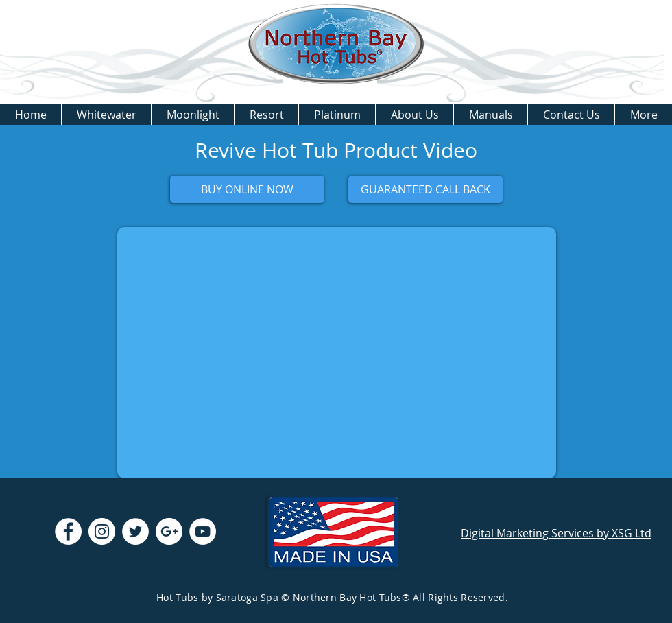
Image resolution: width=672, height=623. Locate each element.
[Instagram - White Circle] (102, 531)
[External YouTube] (337, 353)
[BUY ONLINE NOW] (247, 189)
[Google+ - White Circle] (169, 531)
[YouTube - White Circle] (203, 531)
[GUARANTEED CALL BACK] (425, 189)
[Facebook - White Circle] (68, 531)
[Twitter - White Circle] (135, 531)
